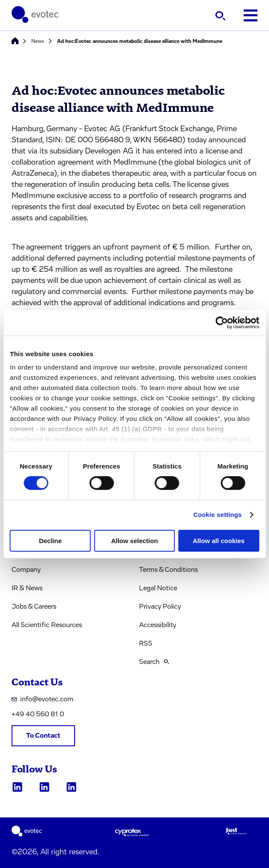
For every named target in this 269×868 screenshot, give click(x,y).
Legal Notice (158, 588)
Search (154, 662)
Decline (50, 541)
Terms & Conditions (168, 570)
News (38, 41)
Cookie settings (217, 515)
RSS (146, 643)
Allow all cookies (219, 541)
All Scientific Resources (47, 625)
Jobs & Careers (34, 607)
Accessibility (158, 625)
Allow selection (134, 541)
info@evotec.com (42, 699)
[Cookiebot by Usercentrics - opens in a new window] (222, 322)
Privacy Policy (160, 607)
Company (26, 570)
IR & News (27, 588)
